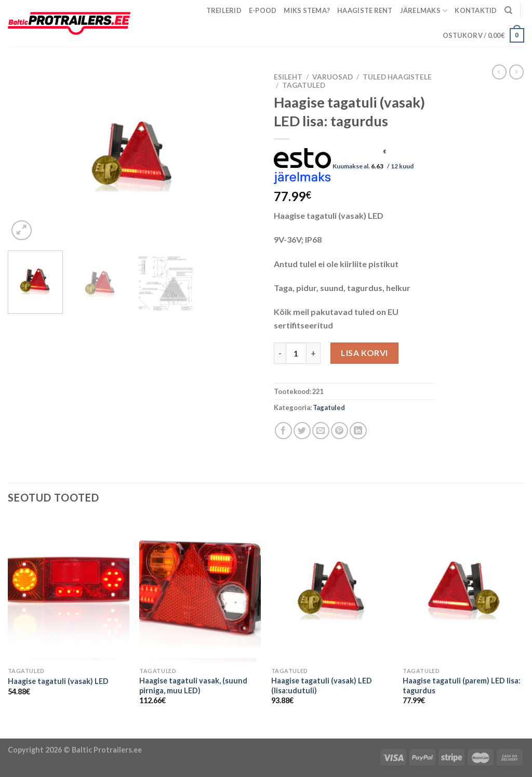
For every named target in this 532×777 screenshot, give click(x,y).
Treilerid (224, 10)
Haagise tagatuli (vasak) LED (58, 681)
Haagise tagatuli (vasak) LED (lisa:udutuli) (322, 686)
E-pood (263, 10)
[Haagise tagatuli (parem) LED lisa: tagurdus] (463, 589)
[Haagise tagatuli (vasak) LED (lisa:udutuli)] (332, 589)
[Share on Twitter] (302, 431)
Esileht (288, 77)
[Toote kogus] (296, 353)
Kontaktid (476, 10)
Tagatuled (304, 85)
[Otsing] (508, 10)
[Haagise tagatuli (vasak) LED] (69, 589)
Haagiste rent (365, 10)
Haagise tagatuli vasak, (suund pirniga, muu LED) (193, 686)
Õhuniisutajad (98, 732)
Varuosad (332, 77)
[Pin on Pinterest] (340, 431)
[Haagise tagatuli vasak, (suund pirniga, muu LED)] (200, 589)
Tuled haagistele (397, 77)
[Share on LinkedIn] (358, 431)
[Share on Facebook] (283, 431)
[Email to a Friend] (321, 431)
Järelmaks (424, 11)
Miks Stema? (307, 10)
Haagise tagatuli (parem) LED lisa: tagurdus (462, 686)
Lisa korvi (364, 353)
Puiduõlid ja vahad (35, 732)
